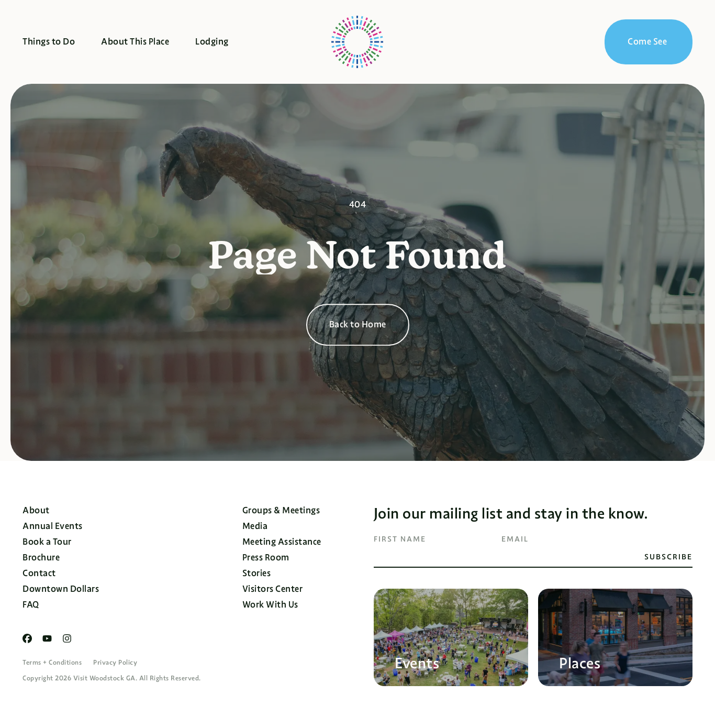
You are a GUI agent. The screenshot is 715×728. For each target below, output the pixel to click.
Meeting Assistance (282, 542)
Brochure (41, 558)
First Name (400, 539)
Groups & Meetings (281, 510)
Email (515, 539)
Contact (39, 573)
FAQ (31, 605)
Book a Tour (47, 542)
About (36, 510)
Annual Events (53, 526)
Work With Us (270, 605)
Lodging (212, 42)
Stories (257, 573)
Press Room (266, 558)
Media (255, 526)
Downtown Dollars (61, 589)
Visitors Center (273, 589)
